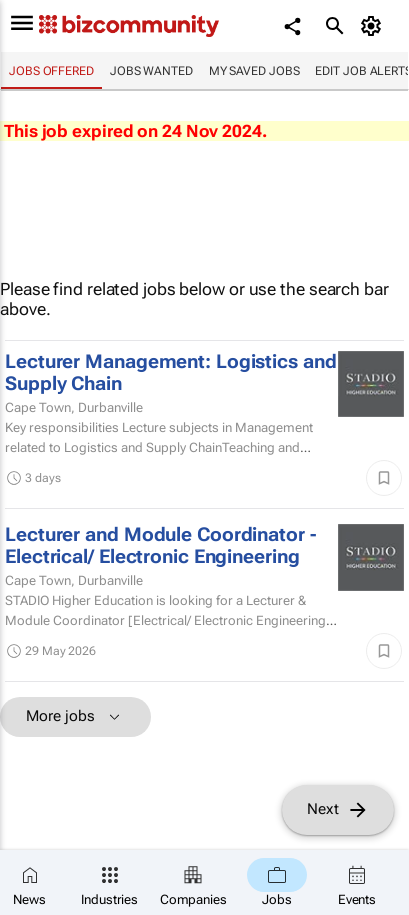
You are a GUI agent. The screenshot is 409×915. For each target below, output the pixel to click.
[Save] (384, 478)
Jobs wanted (151, 71)
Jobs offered (51, 71)
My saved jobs (254, 71)
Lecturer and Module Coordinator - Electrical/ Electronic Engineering (160, 546)
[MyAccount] (374, 26)
